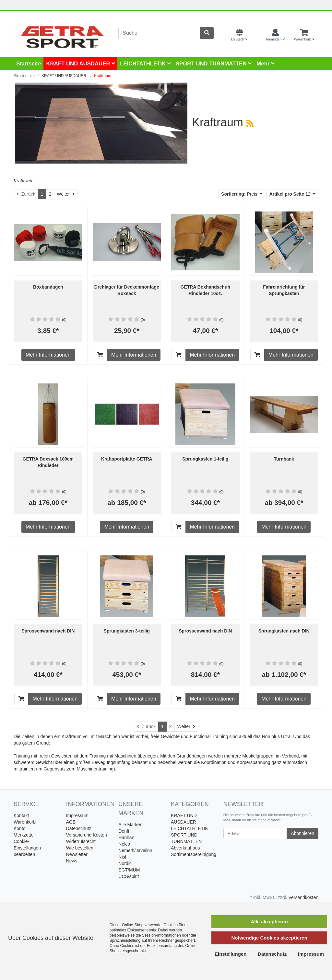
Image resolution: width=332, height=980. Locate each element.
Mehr (265, 64)
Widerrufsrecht (81, 841)
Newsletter (77, 854)
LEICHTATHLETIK (145, 64)
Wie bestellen (80, 848)
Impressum (77, 815)
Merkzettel (24, 835)
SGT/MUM (129, 870)
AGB (71, 822)
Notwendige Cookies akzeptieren (269, 938)
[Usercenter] (275, 35)
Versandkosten (303, 897)
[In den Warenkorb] (100, 355)
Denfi (124, 831)
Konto (20, 828)
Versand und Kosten (87, 835)
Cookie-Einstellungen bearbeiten (27, 848)
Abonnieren (302, 833)
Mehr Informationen (48, 355)
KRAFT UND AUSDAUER (80, 64)
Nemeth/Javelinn (135, 850)
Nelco (124, 844)
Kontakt (21, 815)
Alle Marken (130, 825)
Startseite (29, 64)
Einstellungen (231, 954)
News (72, 861)
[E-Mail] (255, 833)
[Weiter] (66, 194)
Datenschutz (79, 828)
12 (291, 194)
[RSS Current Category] (250, 123)
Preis (240, 194)
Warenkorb (25, 822)
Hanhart (126, 838)
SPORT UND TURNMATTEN (213, 64)
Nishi (123, 857)
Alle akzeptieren (269, 922)
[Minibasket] (304, 35)
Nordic (125, 863)
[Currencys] (256, 35)
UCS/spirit (129, 876)
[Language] (239, 35)
